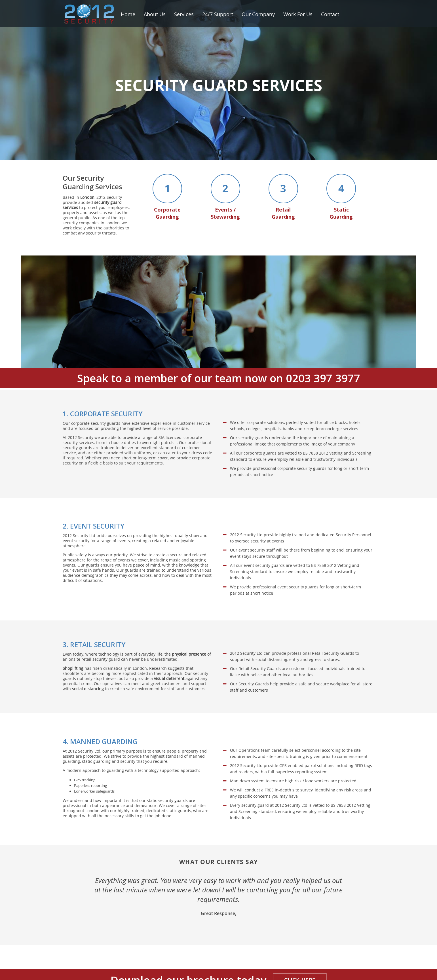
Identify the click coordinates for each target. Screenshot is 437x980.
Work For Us (298, 14)
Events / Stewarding (225, 197)
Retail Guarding (283, 197)
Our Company (258, 14)
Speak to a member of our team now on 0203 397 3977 (219, 362)
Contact (330, 14)
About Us (155, 14)
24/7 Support (218, 14)
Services (184, 14)
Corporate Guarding (167, 197)
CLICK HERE (300, 964)
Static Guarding (341, 197)
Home (128, 14)
